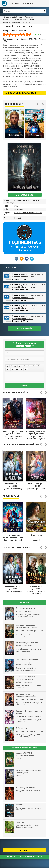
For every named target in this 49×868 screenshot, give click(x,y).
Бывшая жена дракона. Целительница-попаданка (36, 588)
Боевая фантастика (23, 200)
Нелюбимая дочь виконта (36, 485)
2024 (16, 206)
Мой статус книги (24, 195)
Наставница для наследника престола (13, 536)
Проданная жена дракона (13, 485)
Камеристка (36, 535)
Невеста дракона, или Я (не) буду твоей (36, 433)
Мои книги (28, 3)
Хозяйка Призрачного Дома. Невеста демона (13, 433)
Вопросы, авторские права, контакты (25, 857)
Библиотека (4, 3)
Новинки (15, 3)
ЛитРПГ (36, 200)
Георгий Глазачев (18, 31)
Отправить (24, 385)
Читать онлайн (25, 328)
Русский (18, 218)
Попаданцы (9, 202)
